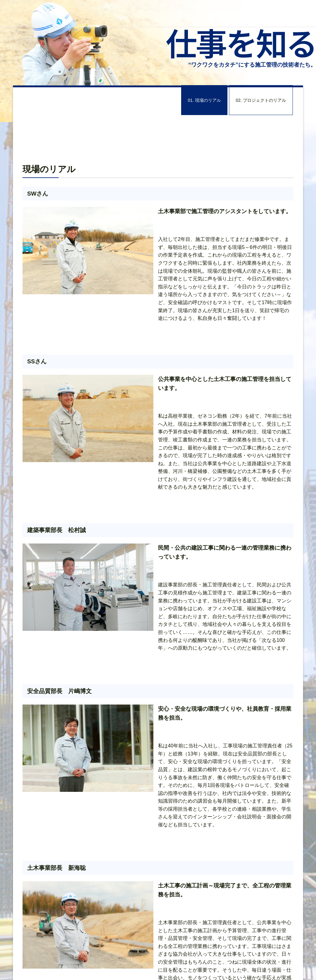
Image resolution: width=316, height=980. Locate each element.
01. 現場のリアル (204, 100)
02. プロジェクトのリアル (261, 100)
